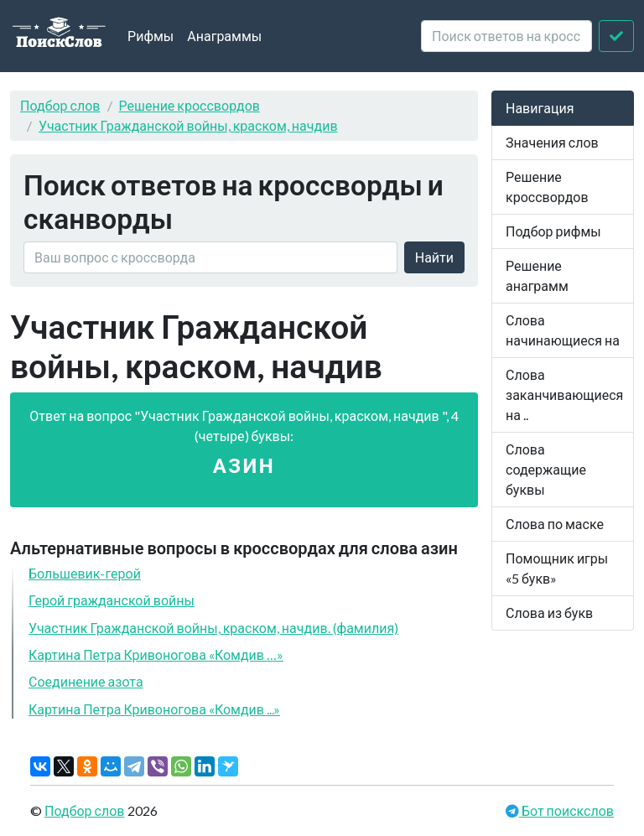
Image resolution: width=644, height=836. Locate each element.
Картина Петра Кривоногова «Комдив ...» (154, 709)
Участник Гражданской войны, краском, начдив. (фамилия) (213, 628)
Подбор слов (60, 105)
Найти (434, 257)
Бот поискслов (566, 810)
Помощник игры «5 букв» (557, 568)
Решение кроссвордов (190, 105)
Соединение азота (86, 681)
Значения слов (552, 142)
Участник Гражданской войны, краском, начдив (188, 125)
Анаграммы (224, 36)
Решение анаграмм (537, 275)
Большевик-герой (85, 573)
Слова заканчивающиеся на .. (564, 395)
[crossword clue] (506, 36)
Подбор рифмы (553, 231)
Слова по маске (555, 524)
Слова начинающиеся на (563, 330)
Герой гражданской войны (112, 600)
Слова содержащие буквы (546, 469)
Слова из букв (549, 613)
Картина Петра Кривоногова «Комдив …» (156, 654)
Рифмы (151, 36)
